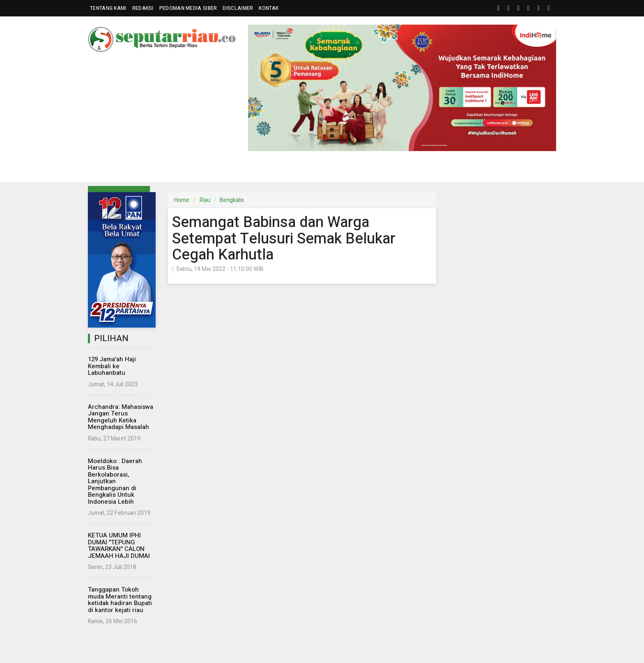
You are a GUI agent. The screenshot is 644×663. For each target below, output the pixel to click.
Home (182, 200)
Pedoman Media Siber (188, 8)
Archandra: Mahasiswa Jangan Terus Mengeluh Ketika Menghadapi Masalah (121, 417)
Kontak (269, 8)
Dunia (264, 169)
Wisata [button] (380, 169)
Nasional (192, 169)
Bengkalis (232, 200)
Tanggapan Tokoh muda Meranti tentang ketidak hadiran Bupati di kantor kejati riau (120, 600)
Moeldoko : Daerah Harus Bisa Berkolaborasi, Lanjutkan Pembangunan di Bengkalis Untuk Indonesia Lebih (115, 481)
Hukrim (346, 169)
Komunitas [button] (302, 169)
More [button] (490, 169)
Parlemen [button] (146, 169)
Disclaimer (238, 8)
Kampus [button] (454, 169)
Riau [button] (108, 169)
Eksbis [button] (229, 169)
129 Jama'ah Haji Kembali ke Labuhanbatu (112, 366)
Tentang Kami (108, 8)
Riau (205, 200)
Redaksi (143, 8)
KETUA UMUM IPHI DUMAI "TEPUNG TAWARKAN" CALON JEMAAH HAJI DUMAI (119, 546)
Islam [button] (416, 169)
